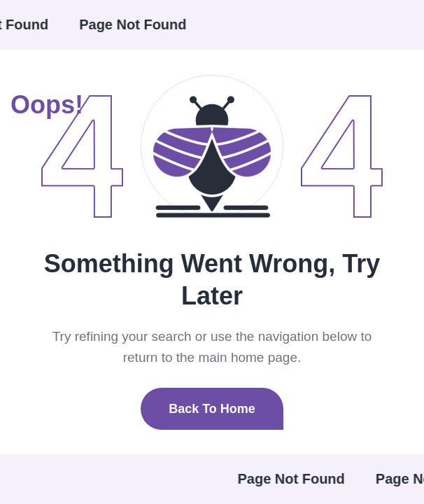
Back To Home (212, 409)
